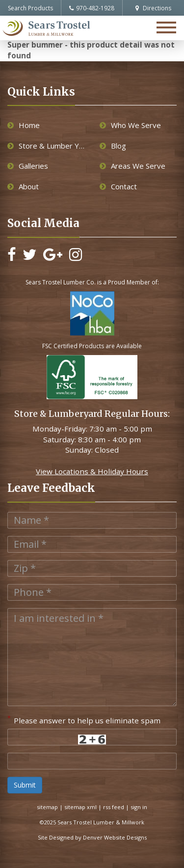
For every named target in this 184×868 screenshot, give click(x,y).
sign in (139, 807)
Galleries (28, 166)
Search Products (30, 8)
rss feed (114, 807)
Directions (153, 8)
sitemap (47, 807)
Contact (118, 186)
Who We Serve (130, 125)
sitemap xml (80, 807)
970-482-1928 (92, 8)
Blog (113, 146)
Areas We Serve (132, 166)
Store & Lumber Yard (46, 146)
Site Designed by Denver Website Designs (92, 837)
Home (24, 125)
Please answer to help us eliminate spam (84, 719)
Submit (25, 785)
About (23, 186)
